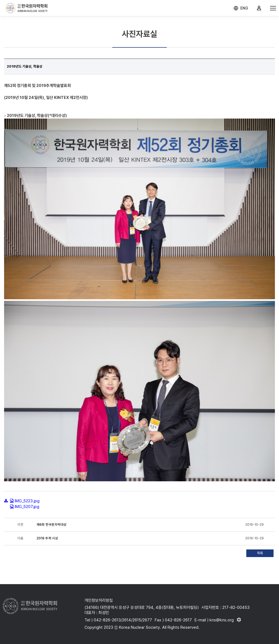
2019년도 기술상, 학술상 (25, 66)
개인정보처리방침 (99, 600)
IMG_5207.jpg (27, 507)
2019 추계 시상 (47, 538)
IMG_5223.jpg (27, 501)
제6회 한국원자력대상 (51, 525)
